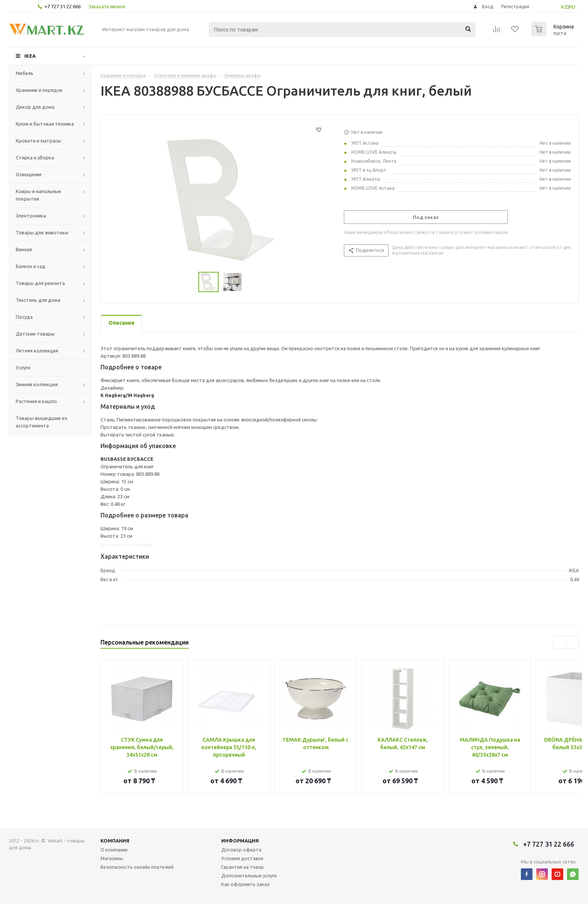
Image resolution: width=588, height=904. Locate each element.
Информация (240, 841)
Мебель (25, 73)
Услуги (23, 367)
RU (572, 7)
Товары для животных (42, 232)
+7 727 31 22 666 (62, 6)
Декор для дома (35, 107)
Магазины (112, 858)
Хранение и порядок (39, 90)
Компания (115, 841)
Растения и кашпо (36, 401)
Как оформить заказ (245, 884)
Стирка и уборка (35, 157)
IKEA (30, 56)
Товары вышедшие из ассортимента (41, 422)
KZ (565, 7)
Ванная (24, 249)
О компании (114, 850)
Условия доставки (242, 858)
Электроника (31, 216)
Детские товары (35, 334)
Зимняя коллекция (37, 384)
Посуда (24, 317)
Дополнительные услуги (249, 876)
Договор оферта (241, 850)
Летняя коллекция (37, 351)
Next (572, 642)
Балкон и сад (31, 266)
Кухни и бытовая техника (45, 124)
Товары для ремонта (40, 283)
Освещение (29, 174)
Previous (560, 642)
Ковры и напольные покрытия (38, 195)
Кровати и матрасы (38, 141)
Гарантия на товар (243, 867)
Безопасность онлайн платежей (137, 867)
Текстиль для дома (38, 300)
